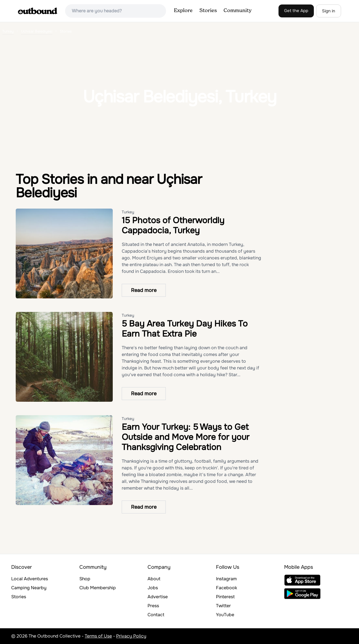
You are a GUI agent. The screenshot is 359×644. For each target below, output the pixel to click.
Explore (183, 11)
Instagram (226, 579)
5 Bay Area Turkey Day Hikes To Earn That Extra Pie (185, 329)
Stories (208, 11)
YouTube (225, 615)
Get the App (296, 11)
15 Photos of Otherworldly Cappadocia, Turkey (173, 225)
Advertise (158, 597)
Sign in (329, 11)
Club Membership (98, 588)
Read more (144, 290)
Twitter (223, 606)
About (154, 579)
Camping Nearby (29, 588)
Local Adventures (30, 579)
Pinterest (225, 597)
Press (153, 606)
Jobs (153, 588)
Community (238, 11)
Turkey (128, 212)
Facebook (226, 588)
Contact (156, 615)
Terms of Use (98, 636)
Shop (85, 579)
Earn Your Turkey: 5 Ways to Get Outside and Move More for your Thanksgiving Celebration (186, 437)
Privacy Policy (131, 636)
